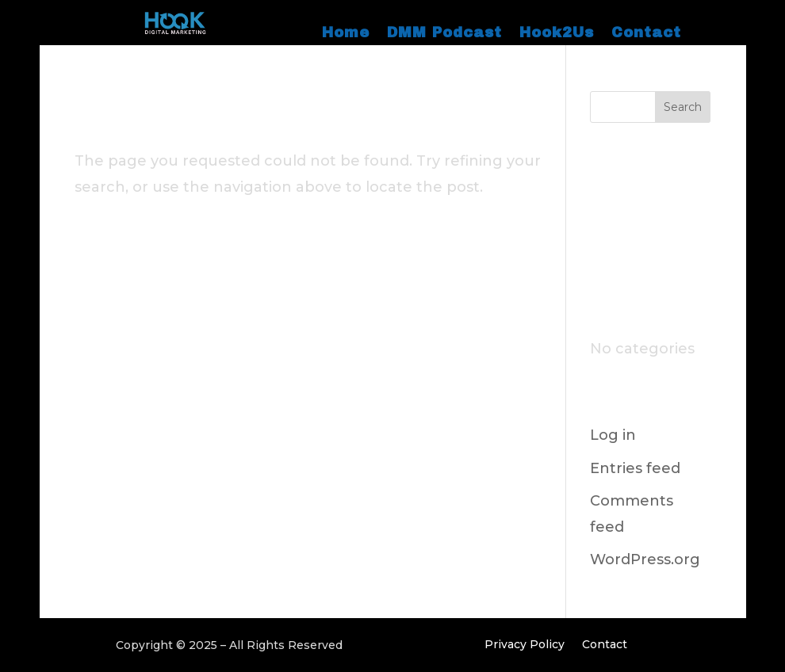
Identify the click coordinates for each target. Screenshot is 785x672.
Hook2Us (557, 34)
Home (346, 34)
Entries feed (635, 468)
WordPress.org (645, 559)
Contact (646, 34)
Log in (613, 435)
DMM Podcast (444, 34)
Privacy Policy (525, 645)
